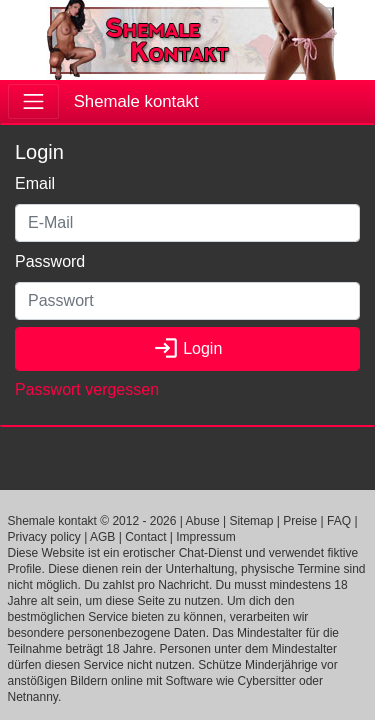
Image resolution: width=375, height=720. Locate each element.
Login (188, 348)
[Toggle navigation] (33, 101)
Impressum (205, 537)
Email (35, 183)
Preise (300, 521)
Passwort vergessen (87, 389)
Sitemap (251, 521)
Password (50, 261)
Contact (145, 537)
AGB (102, 537)
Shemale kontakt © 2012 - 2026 (92, 521)
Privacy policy (44, 537)
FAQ (339, 521)
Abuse (203, 521)
